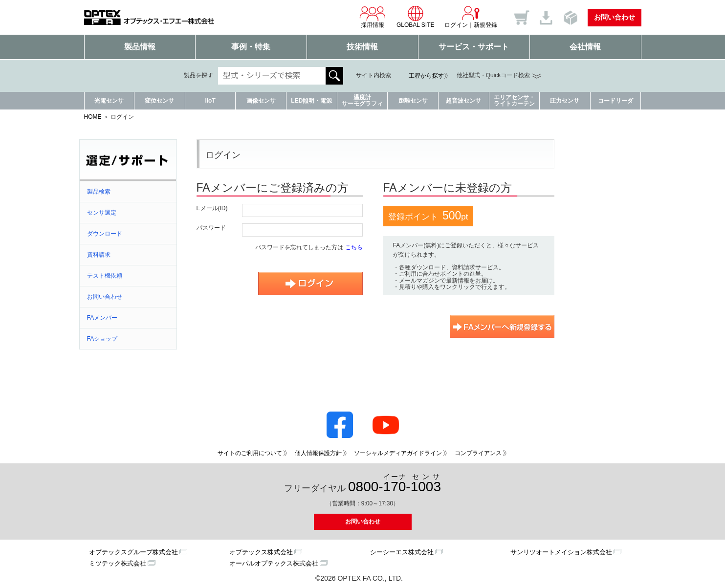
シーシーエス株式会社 (402, 552)
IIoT (210, 101)
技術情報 (362, 47)
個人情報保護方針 (318, 453)
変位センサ (159, 101)
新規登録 (485, 25)
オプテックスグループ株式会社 (133, 552)
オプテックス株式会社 (261, 552)
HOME (93, 117)
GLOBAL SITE (416, 17)
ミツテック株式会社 (118, 563)
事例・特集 (251, 47)
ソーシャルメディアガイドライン (398, 453)
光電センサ (109, 101)
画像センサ (261, 101)
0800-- (395, 484)
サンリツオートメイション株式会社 (561, 552)
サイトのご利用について (250, 453)
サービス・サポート (474, 47)
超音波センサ (463, 101)
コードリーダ (615, 101)
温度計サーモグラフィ (362, 100)
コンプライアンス (478, 453)
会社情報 (585, 47)
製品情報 (140, 47)
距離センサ (413, 101)
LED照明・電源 (311, 101)
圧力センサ (565, 101)
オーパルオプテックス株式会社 (274, 563)
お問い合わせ (615, 17)
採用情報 (373, 17)
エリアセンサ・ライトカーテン (514, 100)
